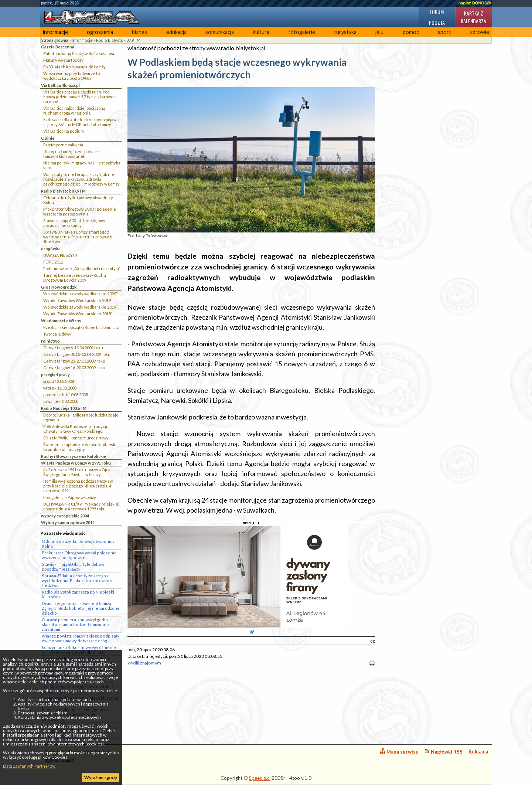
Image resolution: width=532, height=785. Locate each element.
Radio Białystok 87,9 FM (118, 40)
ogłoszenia (100, 32)
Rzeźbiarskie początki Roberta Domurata (81, 327)
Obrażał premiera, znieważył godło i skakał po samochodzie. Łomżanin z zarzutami (76, 624)
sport (444, 32)
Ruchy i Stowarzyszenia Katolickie (74, 456)
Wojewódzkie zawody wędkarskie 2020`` (81, 294)
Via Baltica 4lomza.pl (60, 85)
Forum (437, 12)
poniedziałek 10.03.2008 (66, 395)
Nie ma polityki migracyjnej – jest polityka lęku (82, 165)
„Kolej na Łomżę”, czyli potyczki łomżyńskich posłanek (71, 154)
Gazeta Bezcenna (58, 47)
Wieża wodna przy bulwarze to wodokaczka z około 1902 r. (71, 76)
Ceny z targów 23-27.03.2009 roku (74, 361)
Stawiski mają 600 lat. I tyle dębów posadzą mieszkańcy (74, 223)
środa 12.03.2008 (59, 381)
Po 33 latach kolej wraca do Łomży (74, 67)
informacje (55, 32)
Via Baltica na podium (64, 131)
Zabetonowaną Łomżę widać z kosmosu (79, 53)
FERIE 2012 (53, 262)
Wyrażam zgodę (100, 777)
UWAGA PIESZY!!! (60, 255)
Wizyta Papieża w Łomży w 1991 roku (76, 463)
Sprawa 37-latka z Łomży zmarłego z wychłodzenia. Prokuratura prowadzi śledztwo (78, 237)
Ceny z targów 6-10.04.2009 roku (73, 348)
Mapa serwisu (399, 752)
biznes (139, 32)
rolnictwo (50, 341)
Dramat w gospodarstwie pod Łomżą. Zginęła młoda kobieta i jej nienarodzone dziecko (81, 608)
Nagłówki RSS (444, 752)
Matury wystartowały (63, 60)
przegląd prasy (55, 375)
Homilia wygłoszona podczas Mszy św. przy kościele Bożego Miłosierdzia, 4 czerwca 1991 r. (78, 486)
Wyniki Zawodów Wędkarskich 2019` (78, 300)
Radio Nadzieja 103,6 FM (64, 408)
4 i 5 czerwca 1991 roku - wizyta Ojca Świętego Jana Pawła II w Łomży (77, 472)
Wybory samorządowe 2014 (68, 522)
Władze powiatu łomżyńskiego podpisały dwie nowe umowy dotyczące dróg (81, 638)
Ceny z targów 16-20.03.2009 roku (74, 368)
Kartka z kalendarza (473, 17)
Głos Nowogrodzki (59, 287)
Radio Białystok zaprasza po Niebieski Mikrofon (78, 594)
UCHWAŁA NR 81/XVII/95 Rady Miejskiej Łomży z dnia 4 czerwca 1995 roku (81, 506)
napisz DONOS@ (475, 3)
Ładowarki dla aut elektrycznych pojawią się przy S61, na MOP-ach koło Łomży (81, 122)
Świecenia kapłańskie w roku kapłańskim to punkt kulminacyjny (81, 447)
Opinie (48, 138)
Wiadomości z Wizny (61, 321)
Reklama (478, 751)
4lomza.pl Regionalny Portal (76, 756)
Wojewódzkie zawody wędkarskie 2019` (80, 307)
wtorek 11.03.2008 (60, 388)
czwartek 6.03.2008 (61, 401)
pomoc (411, 32)
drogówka (51, 249)
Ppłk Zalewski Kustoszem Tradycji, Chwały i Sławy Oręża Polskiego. (76, 429)
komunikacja (220, 32)
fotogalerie (302, 32)
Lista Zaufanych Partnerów (29, 766)
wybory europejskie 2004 (65, 516)
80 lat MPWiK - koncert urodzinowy (76, 438)
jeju (379, 32)
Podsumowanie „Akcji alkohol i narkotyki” (82, 269)
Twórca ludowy (57, 334)
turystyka (345, 32)
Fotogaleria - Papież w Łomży (70, 497)
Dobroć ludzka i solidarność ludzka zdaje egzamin (81, 417)
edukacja (176, 32)
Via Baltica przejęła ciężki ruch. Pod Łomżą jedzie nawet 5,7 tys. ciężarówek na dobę (79, 97)
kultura (261, 32)
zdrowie (480, 32)
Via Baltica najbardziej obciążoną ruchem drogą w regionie (74, 111)
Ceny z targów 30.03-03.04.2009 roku (77, 354)
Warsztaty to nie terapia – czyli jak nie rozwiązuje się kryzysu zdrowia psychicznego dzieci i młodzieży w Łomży (81, 179)
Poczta (437, 22)
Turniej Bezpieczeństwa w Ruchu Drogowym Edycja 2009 (75, 278)
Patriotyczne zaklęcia (63, 145)
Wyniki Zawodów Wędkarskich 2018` (78, 314)
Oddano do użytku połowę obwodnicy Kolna (78, 200)
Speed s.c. (260, 778)
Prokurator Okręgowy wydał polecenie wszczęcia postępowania (80, 211)
